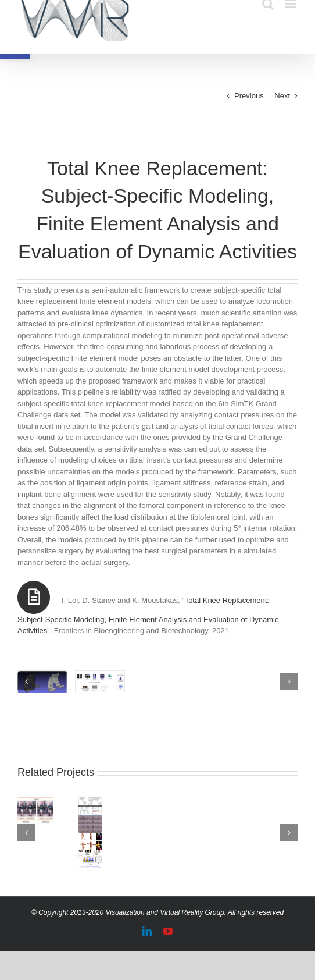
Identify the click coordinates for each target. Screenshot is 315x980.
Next (282, 96)
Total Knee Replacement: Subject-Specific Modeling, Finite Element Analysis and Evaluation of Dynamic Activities (148, 615)
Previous (249, 96)
